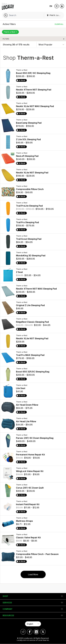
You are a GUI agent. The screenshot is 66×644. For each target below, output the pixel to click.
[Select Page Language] (33, 624)
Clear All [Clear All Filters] (59, 24)
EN (51, 6)
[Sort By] (51, 44)
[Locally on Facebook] (30, 632)
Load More (33, 575)
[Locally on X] (43, 632)
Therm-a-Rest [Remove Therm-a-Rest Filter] (10, 32)
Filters (6, 39)
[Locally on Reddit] (23, 632)
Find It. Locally (55, 15)
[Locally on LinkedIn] (36, 632)
